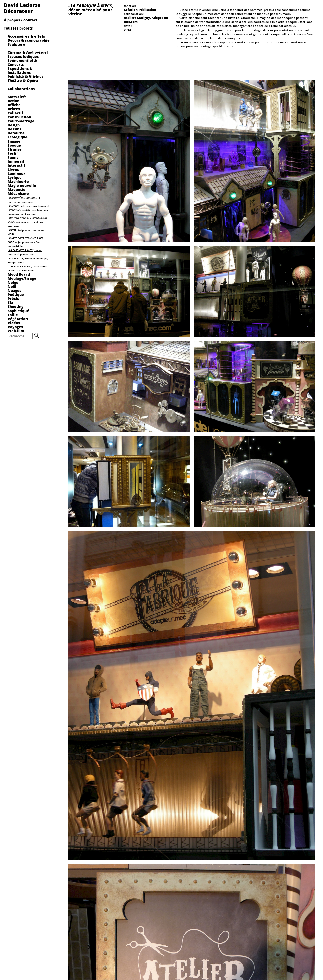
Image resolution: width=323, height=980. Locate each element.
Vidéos (14, 323)
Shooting (16, 307)
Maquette (17, 190)
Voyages (15, 327)
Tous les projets (18, 28)
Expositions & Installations (20, 71)
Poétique (16, 295)
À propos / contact (21, 20)
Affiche (14, 105)
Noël (12, 286)
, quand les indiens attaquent (28, 222)
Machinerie (18, 181)
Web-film (16, 331)
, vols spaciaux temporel (28, 206)
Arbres (14, 109)
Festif (13, 153)
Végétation (18, 319)
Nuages (14, 290)
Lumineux (17, 173)
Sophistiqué (18, 311)
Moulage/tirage (22, 278)
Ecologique (18, 137)
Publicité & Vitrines (25, 77)
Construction (19, 117)
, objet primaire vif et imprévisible (25, 242)
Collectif (15, 113)
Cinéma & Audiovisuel (28, 52)
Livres (13, 169)
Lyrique (15, 177)
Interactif (16, 165)
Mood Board (19, 274)
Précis (13, 299)
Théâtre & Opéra (23, 81)
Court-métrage (21, 121)
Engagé (14, 141)
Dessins (14, 129)
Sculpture (16, 44)
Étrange (15, 149)
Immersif (16, 161)
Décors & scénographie (29, 40)
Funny (13, 157)
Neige (13, 282)
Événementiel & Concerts (22, 62)
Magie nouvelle (22, 186)
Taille (13, 315)
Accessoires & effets (26, 36)
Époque (14, 145)
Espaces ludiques (23, 56)
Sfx (10, 303)
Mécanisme (18, 194)
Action (14, 101)
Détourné (16, 133)
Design (14, 125)
